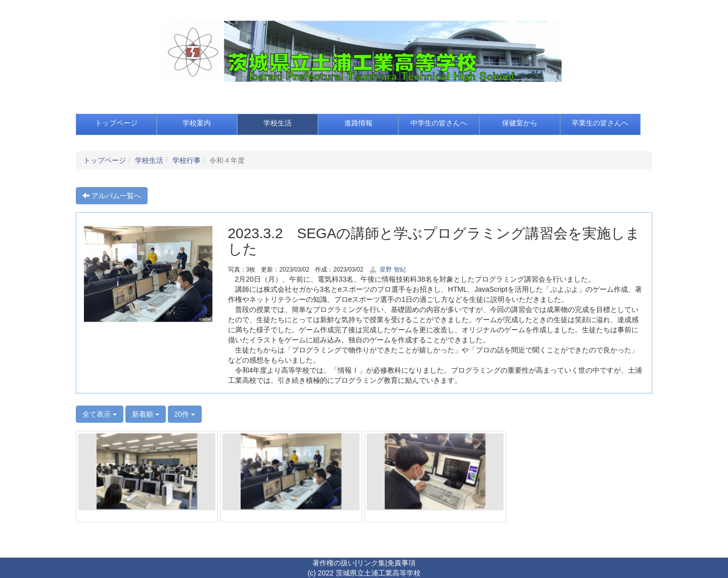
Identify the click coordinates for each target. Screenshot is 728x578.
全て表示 (100, 414)
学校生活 (149, 160)
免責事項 (401, 563)
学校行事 (187, 160)
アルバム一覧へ (112, 196)
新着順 (146, 414)
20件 (185, 414)
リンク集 (371, 563)
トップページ (105, 160)
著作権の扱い (334, 563)
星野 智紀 (388, 270)
